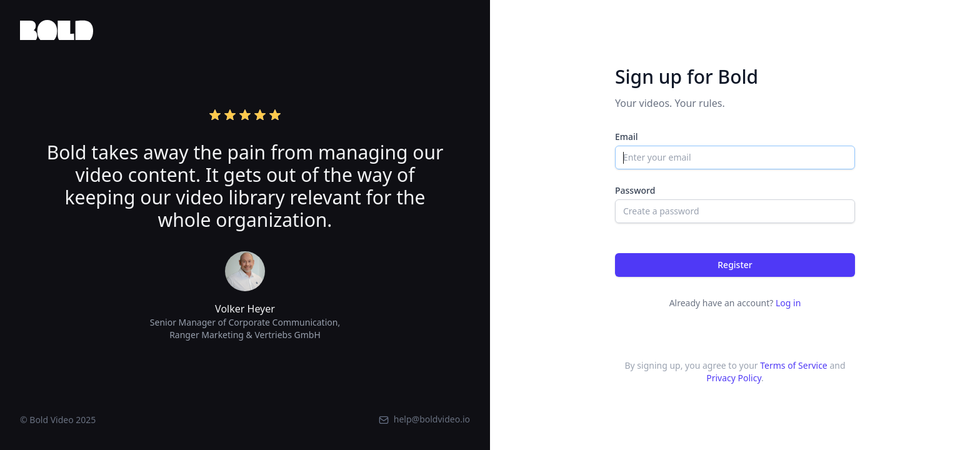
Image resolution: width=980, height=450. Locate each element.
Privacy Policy (734, 378)
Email (627, 137)
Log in (788, 303)
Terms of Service (794, 365)
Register (735, 265)
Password (635, 190)
